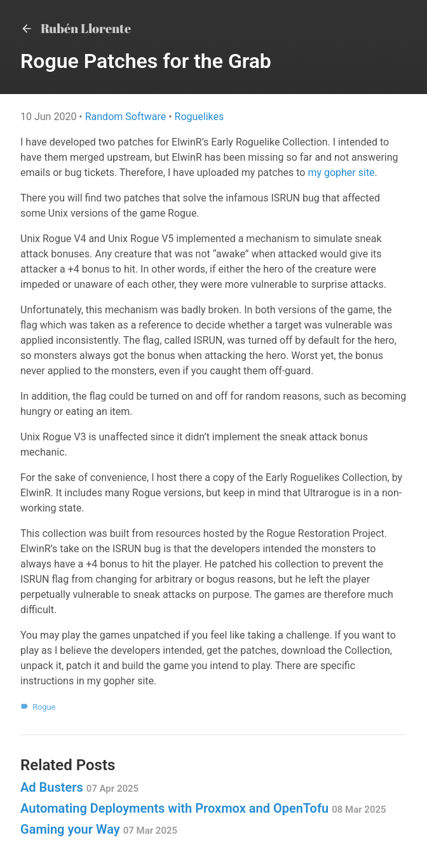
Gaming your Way (99, 829)
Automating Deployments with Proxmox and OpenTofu (203, 808)
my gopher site (341, 173)
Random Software (127, 117)
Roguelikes (200, 117)
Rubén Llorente (76, 28)
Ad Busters (79, 787)
